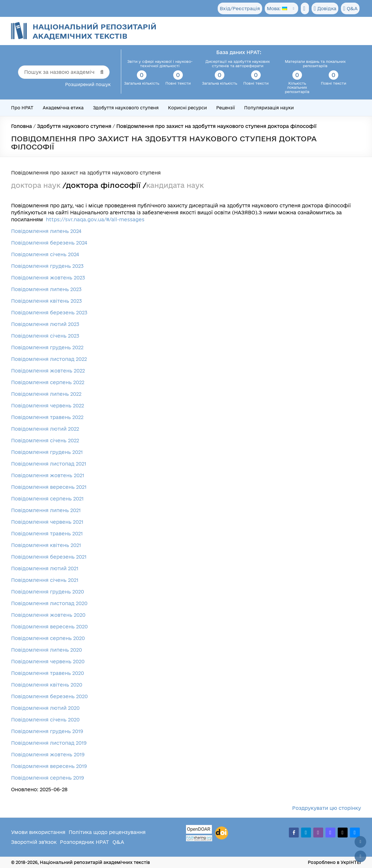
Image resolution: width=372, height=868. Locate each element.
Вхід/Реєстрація (235, 9)
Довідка (323, 9)
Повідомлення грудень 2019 (47, 731)
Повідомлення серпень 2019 (48, 778)
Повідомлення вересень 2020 (49, 627)
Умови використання (38, 832)
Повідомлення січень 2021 (45, 580)
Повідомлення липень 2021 (46, 510)
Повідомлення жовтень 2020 (48, 615)
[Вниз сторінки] (360, 856)
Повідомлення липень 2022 (46, 394)
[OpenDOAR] (199, 830)
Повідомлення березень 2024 (49, 243)
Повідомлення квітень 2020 (47, 685)
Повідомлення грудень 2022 (47, 347)
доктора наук (37, 185)
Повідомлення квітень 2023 (46, 301)
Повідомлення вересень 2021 (49, 487)
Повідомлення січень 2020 (45, 720)
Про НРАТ (22, 108)
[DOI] (222, 833)
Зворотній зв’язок (34, 842)
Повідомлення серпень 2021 (47, 499)
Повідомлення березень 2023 (49, 312)
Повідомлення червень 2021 (47, 522)
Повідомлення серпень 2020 (48, 638)
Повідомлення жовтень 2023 (48, 278)
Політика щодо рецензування (107, 832)
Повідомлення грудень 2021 (47, 452)
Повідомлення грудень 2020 (48, 592)
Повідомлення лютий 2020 (45, 708)
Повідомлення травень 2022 (47, 417)
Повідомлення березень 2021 (49, 557)
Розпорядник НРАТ (84, 842)
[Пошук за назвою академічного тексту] (64, 72)
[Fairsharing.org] (199, 838)
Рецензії (226, 108)
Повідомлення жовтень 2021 (48, 475)
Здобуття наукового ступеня (126, 108)
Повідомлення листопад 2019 (49, 743)
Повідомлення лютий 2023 (45, 324)
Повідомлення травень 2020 (48, 673)
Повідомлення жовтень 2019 (48, 754)
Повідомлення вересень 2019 (49, 766)
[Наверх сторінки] (360, 842)
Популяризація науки (269, 108)
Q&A (349, 9)
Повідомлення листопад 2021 (49, 464)
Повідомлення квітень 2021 (46, 545)
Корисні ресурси (187, 108)
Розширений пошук (88, 84)
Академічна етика (63, 108)
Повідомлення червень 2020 (48, 661)
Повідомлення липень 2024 (46, 231)
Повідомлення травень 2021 (47, 533)
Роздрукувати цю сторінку (327, 808)
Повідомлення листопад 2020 (49, 603)
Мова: (272, 9)
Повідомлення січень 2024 (45, 254)
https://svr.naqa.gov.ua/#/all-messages (95, 219)
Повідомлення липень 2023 (46, 289)
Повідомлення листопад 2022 (49, 359)
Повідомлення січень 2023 (45, 336)
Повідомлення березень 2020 (49, 696)
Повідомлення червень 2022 (48, 406)
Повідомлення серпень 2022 (48, 382)
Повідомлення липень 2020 (46, 650)
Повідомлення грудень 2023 (47, 266)
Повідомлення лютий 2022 (45, 429)
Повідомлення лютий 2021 (45, 568)
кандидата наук (180, 185)
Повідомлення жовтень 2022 (48, 371)
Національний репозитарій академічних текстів (94, 31)
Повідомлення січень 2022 (45, 440)
